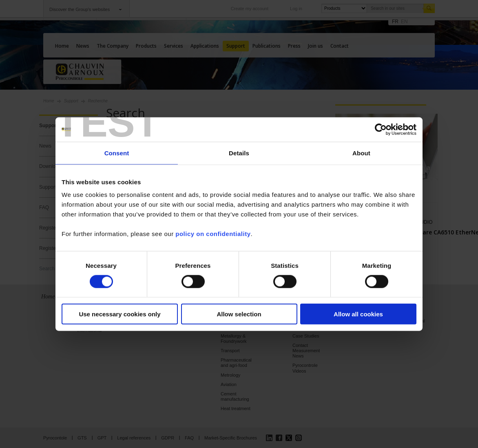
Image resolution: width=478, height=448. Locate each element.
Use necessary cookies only (119, 314)
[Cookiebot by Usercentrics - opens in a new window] (381, 129)
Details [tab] (239, 153)
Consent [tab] (117, 153)
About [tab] (361, 153)
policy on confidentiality (213, 234)
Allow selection (239, 314)
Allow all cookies (358, 314)
